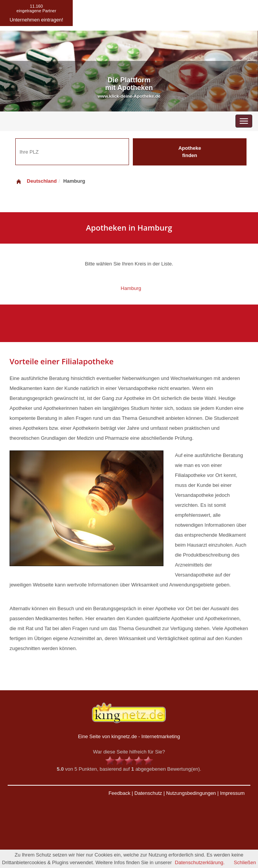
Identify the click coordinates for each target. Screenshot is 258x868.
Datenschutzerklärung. (200, 862)
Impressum (232, 793)
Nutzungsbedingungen (191, 793)
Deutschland (36, 181)
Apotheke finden (190, 152)
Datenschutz (148, 793)
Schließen (245, 862)
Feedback (119, 793)
